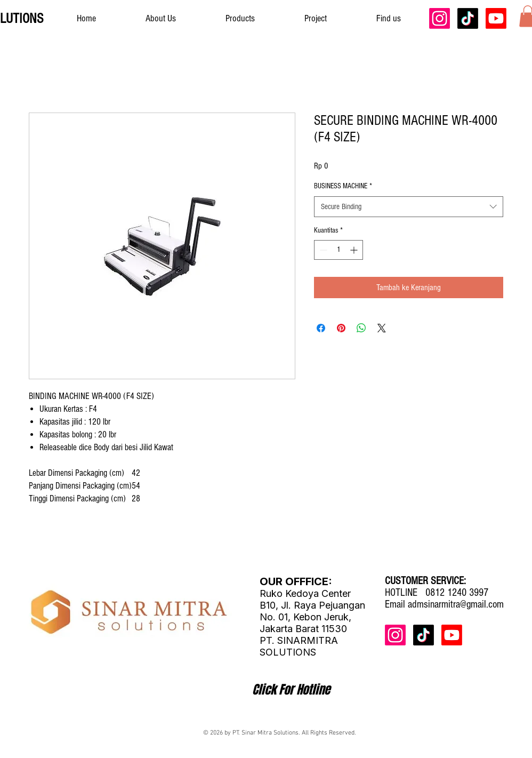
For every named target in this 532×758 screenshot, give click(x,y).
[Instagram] (440, 18)
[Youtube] (496, 18)
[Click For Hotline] (291, 690)
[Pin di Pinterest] (341, 328)
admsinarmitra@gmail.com (456, 604)
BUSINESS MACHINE (343, 186)
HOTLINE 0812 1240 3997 (437, 593)
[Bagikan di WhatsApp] (361, 328)
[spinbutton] (338, 250)
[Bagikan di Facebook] (321, 328)
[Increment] (355, 250)
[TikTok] (468, 18)
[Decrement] (322, 250)
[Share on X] (382, 328)
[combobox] (409, 207)
